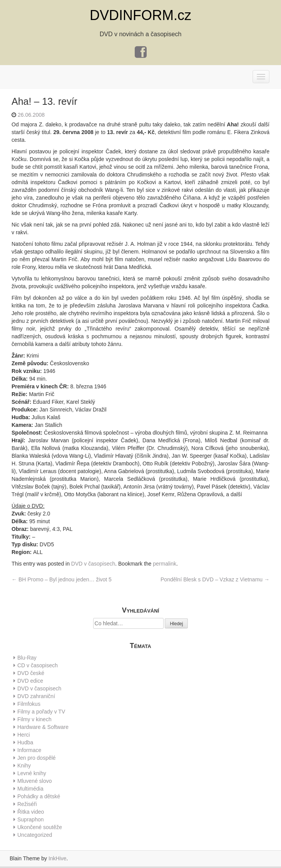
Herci (24, 735)
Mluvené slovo (35, 781)
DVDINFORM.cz (140, 15)
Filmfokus (29, 704)
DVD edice (30, 681)
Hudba (25, 742)
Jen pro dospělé (37, 758)
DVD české (31, 673)
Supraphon (31, 819)
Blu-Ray (27, 658)
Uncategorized (35, 835)
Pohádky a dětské (39, 796)
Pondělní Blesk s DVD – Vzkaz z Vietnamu (215, 579)
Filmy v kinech (34, 719)
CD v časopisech (38, 665)
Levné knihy (32, 773)
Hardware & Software (43, 727)
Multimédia (30, 789)
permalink (165, 564)
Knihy (24, 766)
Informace (29, 750)
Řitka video (31, 812)
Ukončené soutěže (40, 827)
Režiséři (27, 804)
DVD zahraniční (36, 696)
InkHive (58, 858)
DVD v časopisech (93, 564)
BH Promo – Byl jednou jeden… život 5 (62, 579)
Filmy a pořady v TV (41, 712)
